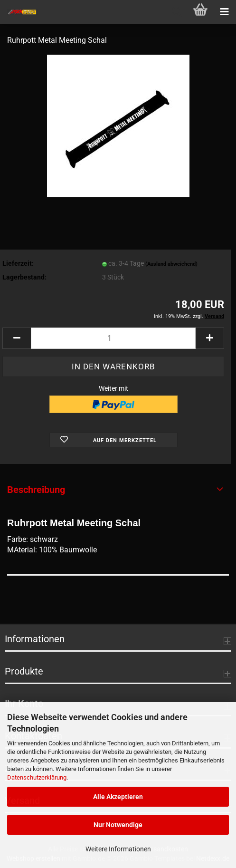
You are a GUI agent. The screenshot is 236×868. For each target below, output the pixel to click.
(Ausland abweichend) (171, 264)
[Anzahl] (113, 338)
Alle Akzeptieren (118, 797)
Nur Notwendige (118, 825)
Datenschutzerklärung (37, 777)
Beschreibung (36, 490)
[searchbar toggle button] (177, 12)
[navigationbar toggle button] (224, 12)
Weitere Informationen (118, 849)
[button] (17, 338)
